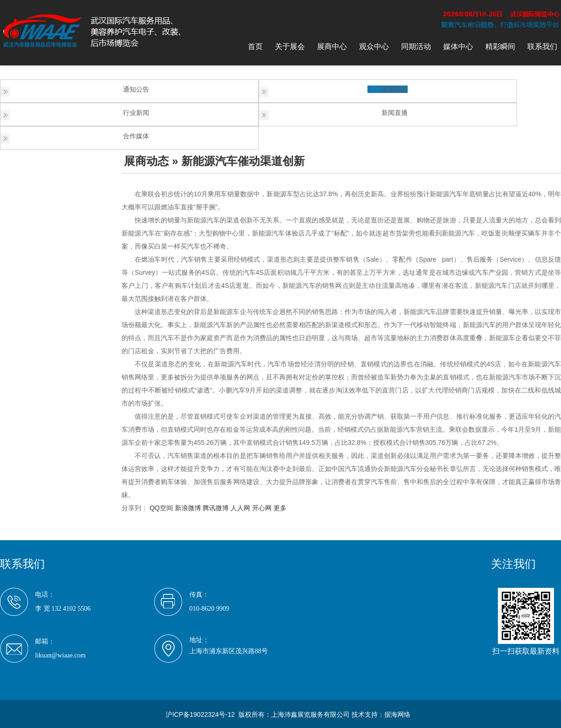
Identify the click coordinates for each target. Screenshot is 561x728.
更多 (280, 508)
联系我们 (542, 46)
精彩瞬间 (500, 46)
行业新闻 (136, 113)
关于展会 (290, 46)
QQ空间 (161, 508)
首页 (255, 46)
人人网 (240, 508)
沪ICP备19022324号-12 (200, 714)
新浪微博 (188, 508)
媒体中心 (458, 46)
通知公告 (136, 89)
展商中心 (332, 46)
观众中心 (374, 46)
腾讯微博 (216, 508)
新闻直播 (395, 113)
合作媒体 (136, 136)
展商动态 (395, 89)
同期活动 (416, 46)
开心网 (262, 508)
